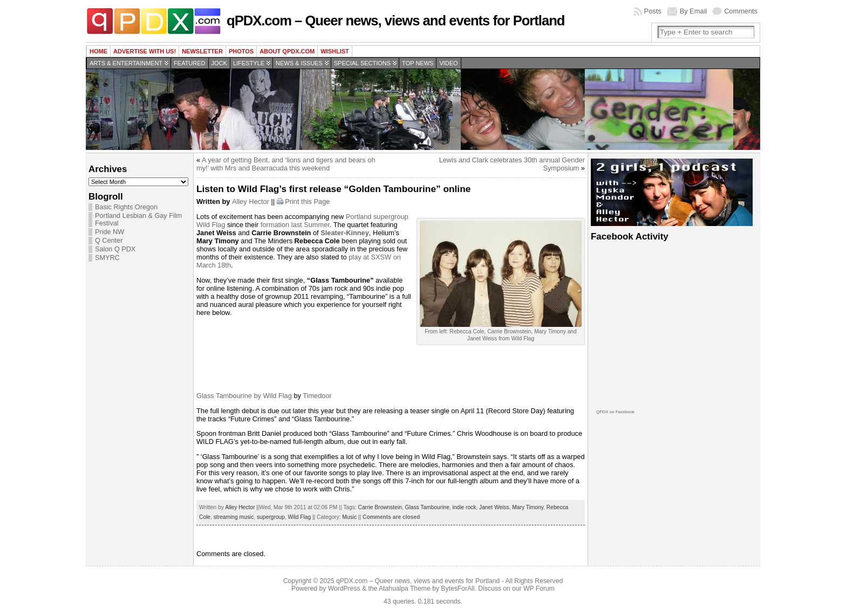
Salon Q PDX (115, 249)
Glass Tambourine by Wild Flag (244, 396)
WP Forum (539, 588)
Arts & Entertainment (126, 63)
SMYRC (107, 258)
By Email (694, 11)
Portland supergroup (377, 217)
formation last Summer (295, 225)
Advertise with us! (145, 51)
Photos (241, 51)
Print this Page (307, 201)
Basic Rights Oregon (126, 207)
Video (448, 63)
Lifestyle (249, 63)
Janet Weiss (494, 507)
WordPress (344, 588)
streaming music (234, 517)
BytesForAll (458, 588)
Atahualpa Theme (405, 588)
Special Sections (362, 63)
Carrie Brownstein (380, 507)
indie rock (465, 507)
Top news (418, 63)
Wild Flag (211, 225)
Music (349, 517)
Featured (189, 63)
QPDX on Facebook (615, 412)
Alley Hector (251, 201)
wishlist (335, 51)
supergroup (271, 517)
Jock (219, 63)
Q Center (109, 241)
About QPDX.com (287, 51)
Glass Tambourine (427, 507)
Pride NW (110, 232)
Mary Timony (528, 507)
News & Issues (299, 63)
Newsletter (202, 51)
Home (98, 51)
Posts (653, 11)
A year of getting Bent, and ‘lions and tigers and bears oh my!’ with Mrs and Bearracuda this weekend (286, 164)
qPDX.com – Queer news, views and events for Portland (395, 20)
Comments (741, 11)
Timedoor (317, 396)
